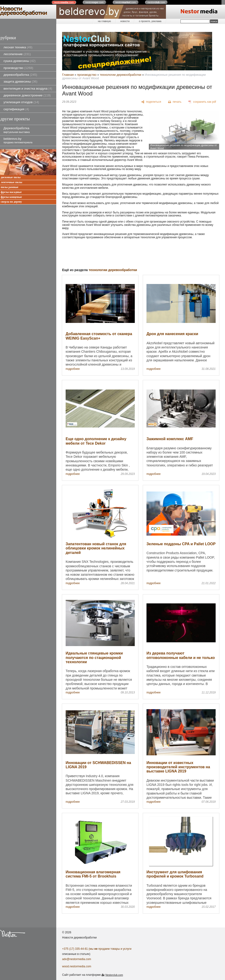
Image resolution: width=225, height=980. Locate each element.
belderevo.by (18, 140)
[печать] (175, 102)
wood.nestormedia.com (77, 966)
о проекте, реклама (150, 21)
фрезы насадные (11, 192)
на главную (104, 21)
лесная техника (18, 47)
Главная (68, 75)
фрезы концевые (11, 197)
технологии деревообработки (121, 75)
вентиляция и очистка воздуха (28, 89)
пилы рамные (9, 187)
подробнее (73, 369)
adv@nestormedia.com (77, 959)
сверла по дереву (11, 202)
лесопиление (17, 54)
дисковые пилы (11, 177)
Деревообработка (17, 130)
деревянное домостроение (27, 95)
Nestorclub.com (114, 975)
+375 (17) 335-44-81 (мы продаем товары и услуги (97, 949)
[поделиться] (151, 102)
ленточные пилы (11, 182)
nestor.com (64, 2)
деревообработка (20, 75)
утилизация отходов (21, 102)
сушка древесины (20, 61)
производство (18, 68)
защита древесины (20, 81)
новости (125, 21)
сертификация (16, 109)
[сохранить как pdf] (202, 102)
